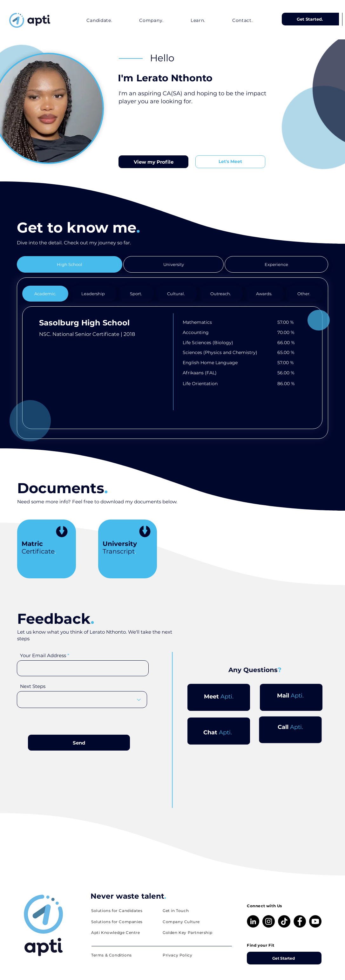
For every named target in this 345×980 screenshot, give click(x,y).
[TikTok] (284, 921)
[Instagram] (269, 921)
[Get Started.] (310, 19)
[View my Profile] (153, 162)
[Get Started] (284, 958)
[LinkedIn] (253, 921)
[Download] (62, 533)
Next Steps (33, 686)
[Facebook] (300, 921)
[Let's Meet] (230, 162)
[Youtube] (315, 921)
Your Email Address (43, 655)
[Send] (79, 743)
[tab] (70, 264)
